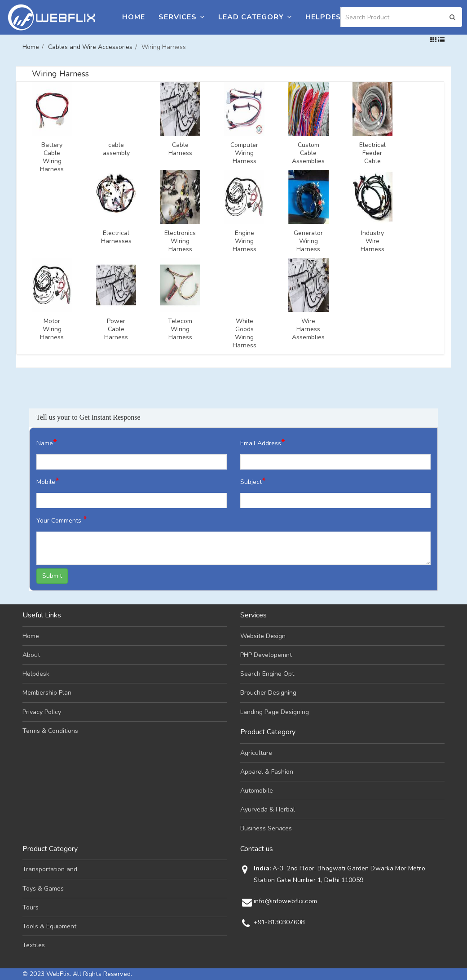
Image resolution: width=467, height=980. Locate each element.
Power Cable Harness (116, 329)
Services (182, 17)
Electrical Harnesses (116, 237)
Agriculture (256, 753)
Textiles (34, 945)
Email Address (263, 442)
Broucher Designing (268, 693)
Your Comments (62, 520)
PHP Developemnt (266, 655)
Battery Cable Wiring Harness (52, 157)
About (31, 655)
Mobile (48, 481)
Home (134, 17)
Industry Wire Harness (372, 241)
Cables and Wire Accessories (90, 47)
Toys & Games (43, 889)
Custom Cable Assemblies (308, 153)
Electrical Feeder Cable (372, 153)
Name (47, 442)
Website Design (263, 636)
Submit (52, 576)
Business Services (266, 828)
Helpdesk (326, 17)
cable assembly (116, 149)
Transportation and (50, 869)
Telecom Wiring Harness (180, 329)
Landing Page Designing (275, 712)
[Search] (401, 17)
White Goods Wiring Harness (245, 333)
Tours (31, 907)
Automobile (257, 791)
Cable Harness (180, 149)
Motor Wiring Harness (52, 329)
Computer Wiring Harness (244, 153)
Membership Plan (47, 693)
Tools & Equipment (49, 926)
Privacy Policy (42, 712)
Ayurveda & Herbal (268, 809)
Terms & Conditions (50, 731)
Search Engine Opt (267, 674)
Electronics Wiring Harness (180, 241)
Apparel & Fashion (267, 772)
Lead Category (255, 17)
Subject (253, 481)
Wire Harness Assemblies (308, 329)
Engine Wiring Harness (245, 241)
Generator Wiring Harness (308, 241)
